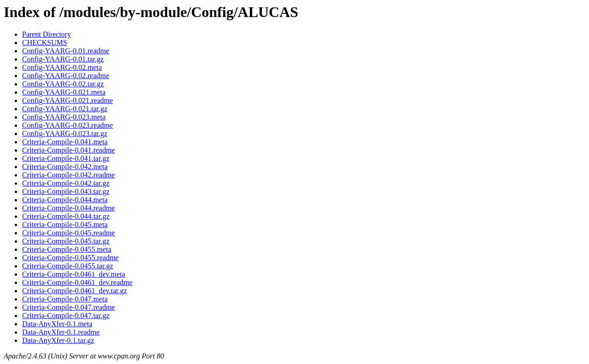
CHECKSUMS (45, 43)
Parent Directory (46, 34)
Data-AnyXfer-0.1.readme (61, 332)
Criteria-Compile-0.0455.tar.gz (68, 266)
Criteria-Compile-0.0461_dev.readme (77, 282)
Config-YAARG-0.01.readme (66, 51)
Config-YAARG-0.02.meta (62, 67)
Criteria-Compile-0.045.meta (65, 225)
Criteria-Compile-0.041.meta (65, 142)
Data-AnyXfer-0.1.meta (57, 324)
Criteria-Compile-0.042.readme (69, 175)
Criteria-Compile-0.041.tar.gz (66, 158)
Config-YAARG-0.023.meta (64, 117)
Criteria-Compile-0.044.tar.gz (66, 216)
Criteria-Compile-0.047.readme (69, 307)
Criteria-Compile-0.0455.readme (70, 258)
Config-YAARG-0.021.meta (64, 92)
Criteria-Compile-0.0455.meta (67, 249)
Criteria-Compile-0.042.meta (65, 167)
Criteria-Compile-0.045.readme (69, 233)
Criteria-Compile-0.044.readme (69, 208)
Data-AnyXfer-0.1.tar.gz (58, 340)
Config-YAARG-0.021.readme (67, 100)
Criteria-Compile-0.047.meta (65, 299)
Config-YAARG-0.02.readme (66, 76)
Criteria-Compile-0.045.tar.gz (66, 241)
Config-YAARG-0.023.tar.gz (65, 134)
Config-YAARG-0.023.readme (67, 125)
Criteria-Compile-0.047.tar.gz (66, 316)
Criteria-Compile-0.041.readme (69, 150)
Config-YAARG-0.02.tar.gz (63, 84)
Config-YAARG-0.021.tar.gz (65, 109)
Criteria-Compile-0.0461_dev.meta (74, 274)
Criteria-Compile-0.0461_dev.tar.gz (75, 291)
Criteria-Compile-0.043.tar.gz (66, 191)
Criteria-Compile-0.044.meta (65, 200)
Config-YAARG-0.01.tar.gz (63, 59)
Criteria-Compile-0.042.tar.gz (66, 183)
